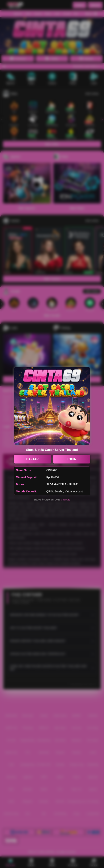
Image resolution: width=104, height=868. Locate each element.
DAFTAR (33, 459)
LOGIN (72, 459)
